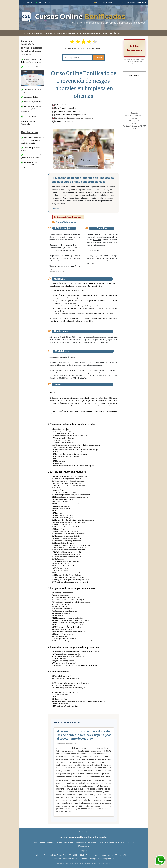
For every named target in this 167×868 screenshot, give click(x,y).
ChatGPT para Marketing (65, 842)
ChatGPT (111, 859)
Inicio (28, 33)
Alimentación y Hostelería (46, 855)
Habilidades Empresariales (87, 855)
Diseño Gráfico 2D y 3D (66, 855)
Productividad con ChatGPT (86, 842)
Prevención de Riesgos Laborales (49, 33)
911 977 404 (27, 3)
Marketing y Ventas (106, 855)
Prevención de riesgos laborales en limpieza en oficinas (93, 33)
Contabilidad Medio (106, 842)
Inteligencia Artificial (98, 859)
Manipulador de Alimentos (43, 842)
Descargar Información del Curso (68, 217)
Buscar (98, 58)
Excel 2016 (119, 842)
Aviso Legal (84, 832)
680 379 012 (43, 3)
